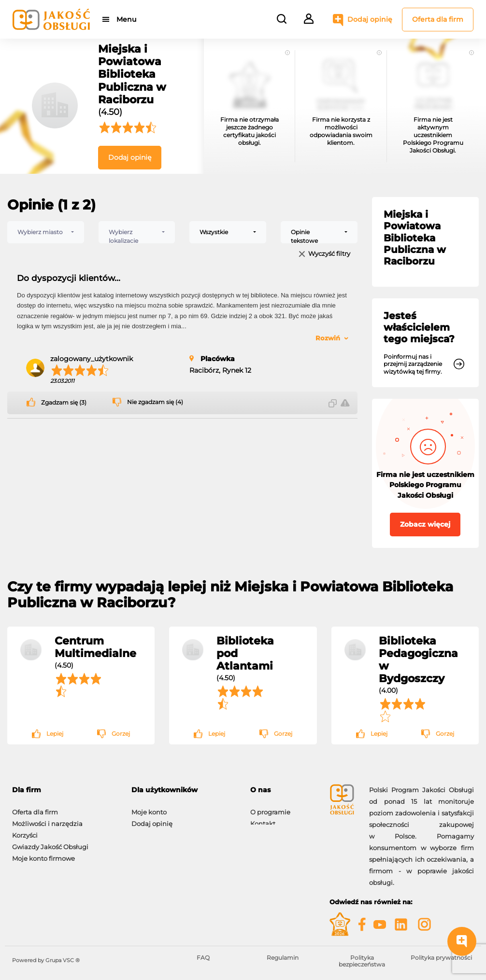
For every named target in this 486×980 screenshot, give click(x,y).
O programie (270, 807)
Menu (127, 19)
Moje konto (149, 807)
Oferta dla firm (438, 19)
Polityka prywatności (441, 958)
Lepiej (55, 734)
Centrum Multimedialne (95, 647)
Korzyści (25, 830)
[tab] (64, 790)
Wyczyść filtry (329, 254)
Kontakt (263, 819)
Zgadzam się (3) (64, 403)
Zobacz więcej (425, 524)
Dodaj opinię (370, 19)
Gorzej (121, 734)
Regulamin (283, 958)
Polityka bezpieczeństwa (362, 961)
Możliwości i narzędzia (47, 819)
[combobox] (46, 232)
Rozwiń (328, 338)
